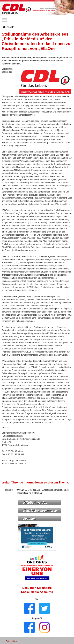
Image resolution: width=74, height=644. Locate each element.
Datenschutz (11, 641)
